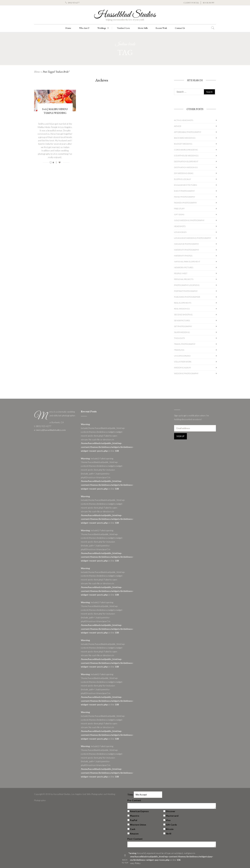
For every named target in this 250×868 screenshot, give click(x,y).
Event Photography (184, 191)
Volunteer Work (183, 362)
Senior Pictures (182, 320)
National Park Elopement (187, 262)
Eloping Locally (182, 179)
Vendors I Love (123, 28)
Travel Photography (185, 344)
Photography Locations (187, 285)
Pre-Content (134, 800)
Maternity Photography (187, 250)
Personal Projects (184, 279)
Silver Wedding (182, 332)
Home (68, 28)
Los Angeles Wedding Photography (193, 238)
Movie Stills (143, 28)
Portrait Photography (186, 291)
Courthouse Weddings (186, 156)
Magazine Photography (186, 244)
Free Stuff (179, 209)
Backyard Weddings (185, 138)
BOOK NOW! (209, 3)
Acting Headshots (184, 120)
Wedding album (182, 368)
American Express (139, 811)
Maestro (135, 816)
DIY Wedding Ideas (184, 173)
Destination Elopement (186, 161)
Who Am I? (84, 28)
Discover (171, 811)
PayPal (134, 820)
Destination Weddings (186, 167)
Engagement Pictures (185, 185)
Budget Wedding (183, 144)
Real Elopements (183, 303)
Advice (178, 126)
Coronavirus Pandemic (186, 150)
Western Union (138, 825)
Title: (130, 795)
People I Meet (181, 273)
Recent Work (161, 28)
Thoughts (179, 338)
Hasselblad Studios (125, 15)
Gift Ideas (179, 214)
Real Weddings (182, 309)
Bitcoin (170, 829)
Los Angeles (180, 232)
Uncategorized (182, 356)
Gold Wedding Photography (189, 220)
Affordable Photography (188, 132)
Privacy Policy (134, 863)
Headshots (180, 226)
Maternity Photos (183, 256)
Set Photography (183, 326)
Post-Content (135, 839)
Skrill (169, 834)
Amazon (134, 834)
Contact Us (180, 28)
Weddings (103, 28)
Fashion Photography (185, 203)
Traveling (179, 350)
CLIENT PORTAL (191, 3)
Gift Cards (171, 825)
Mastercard (172, 816)
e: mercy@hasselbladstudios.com (50, 430)
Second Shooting (183, 315)
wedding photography (186, 373)
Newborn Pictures (184, 267)
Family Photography (185, 197)
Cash (133, 829)
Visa (168, 820)
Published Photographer (187, 297)
